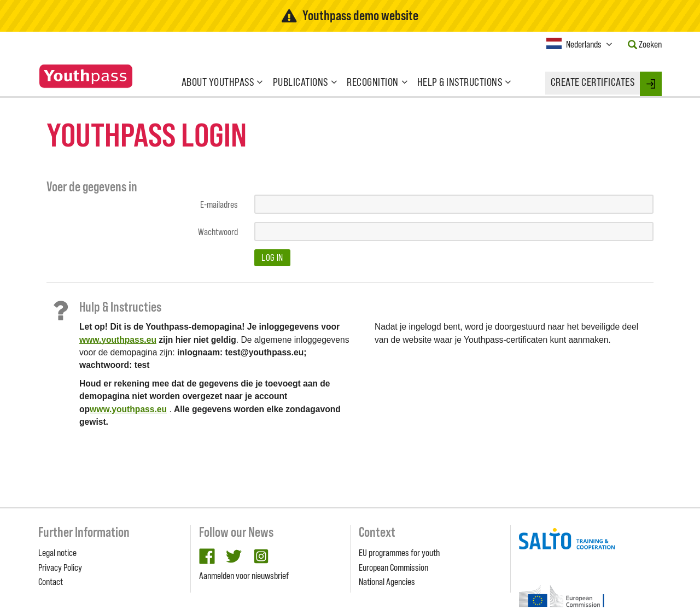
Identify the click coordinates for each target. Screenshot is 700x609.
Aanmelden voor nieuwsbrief (244, 576)
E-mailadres (219, 204)
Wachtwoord (218, 232)
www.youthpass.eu (118, 340)
